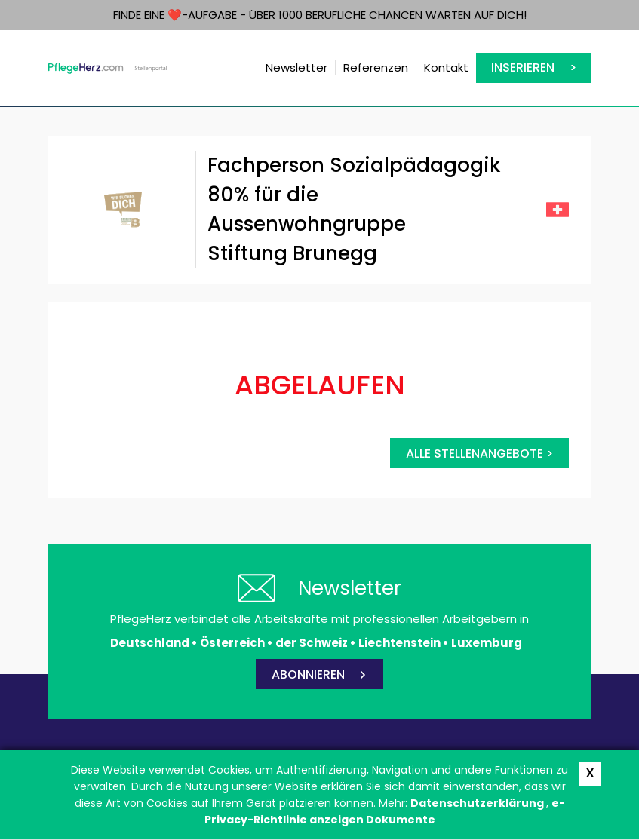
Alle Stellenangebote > (479, 454)
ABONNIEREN (308, 674)
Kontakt (446, 67)
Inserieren (523, 67)
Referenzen (376, 67)
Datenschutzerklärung (478, 803)
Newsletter (296, 67)
